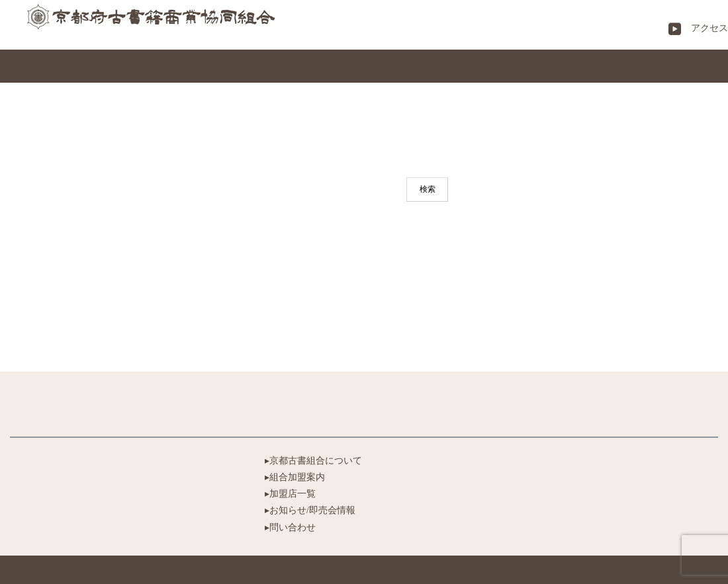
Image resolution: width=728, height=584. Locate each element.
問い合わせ (293, 527)
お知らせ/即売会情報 (312, 510)
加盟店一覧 (293, 494)
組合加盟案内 (297, 477)
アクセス (705, 28)
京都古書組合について (316, 461)
